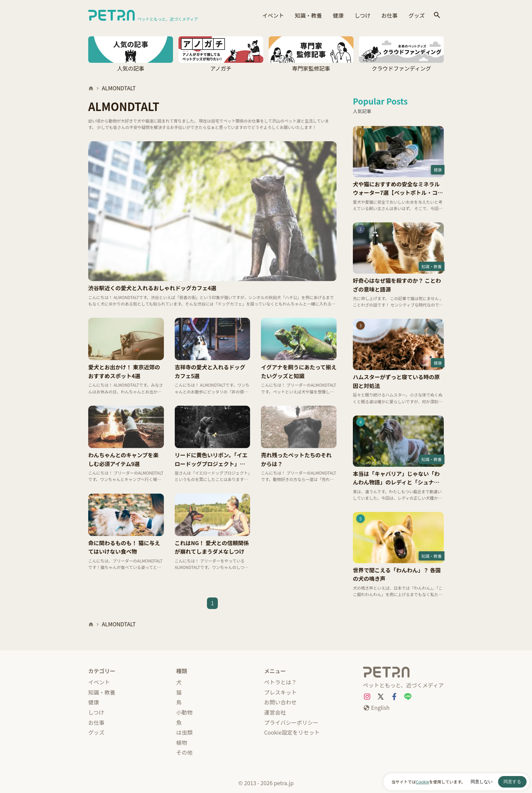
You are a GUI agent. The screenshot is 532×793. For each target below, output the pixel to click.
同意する (512, 782)
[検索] (437, 15)
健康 (338, 15)
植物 (182, 742)
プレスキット (281, 692)
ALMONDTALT (119, 88)
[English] (376, 708)
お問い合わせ (281, 702)
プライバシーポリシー (291, 722)
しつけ (363, 15)
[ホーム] (91, 88)
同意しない (482, 782)
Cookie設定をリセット (292, 732)
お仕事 (389, 15)
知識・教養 (308, 15)
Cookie (423, 782)
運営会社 (275, 712)
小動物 (184, 712)
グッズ (417, 15)
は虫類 (184, 732)
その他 (184, 752)
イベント (273, 15)
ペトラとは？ (281, 682)
